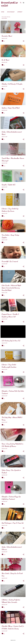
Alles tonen (4, 18)
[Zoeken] (21, 3)
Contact (20, 12)
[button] (24, 41)
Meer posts (13, 640)
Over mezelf (11, 12)
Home (3, 12)
